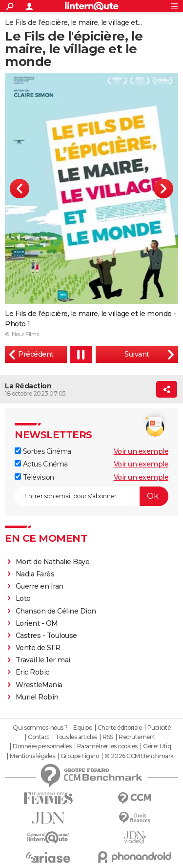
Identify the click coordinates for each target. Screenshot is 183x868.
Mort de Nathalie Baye (53, 562)
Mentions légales (32, 756)
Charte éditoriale (120, 728)
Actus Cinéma (41, 464)
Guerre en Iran (40, 586)
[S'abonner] (91, 496)
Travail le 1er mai (43, 660)
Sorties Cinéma (43, 451)
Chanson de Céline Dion (56, 611)
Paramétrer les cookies (107, 746)
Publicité (159, 728)
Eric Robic (32, 672)
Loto (23, 598)
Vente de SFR (38, 648)
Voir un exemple (141, 451)
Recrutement (137, 737)
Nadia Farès (35, 574)
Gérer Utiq (157, 746)
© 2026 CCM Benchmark (139, 756)
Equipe (82, 728)
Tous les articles (76, 737)
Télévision (34, 477)
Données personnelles (42, 746)
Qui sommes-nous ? (40, 728)
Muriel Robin (37, 697)
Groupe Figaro (80, 756)
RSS (108, 737)
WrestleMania (39, 685)
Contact (39, 737)
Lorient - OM (37, 623)
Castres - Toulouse (46, 635)
